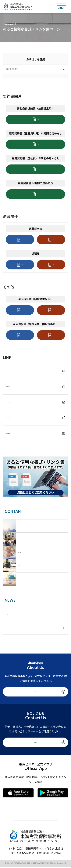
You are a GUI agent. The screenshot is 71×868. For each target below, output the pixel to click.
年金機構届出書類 (16, 371)
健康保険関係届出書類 (19, 387)
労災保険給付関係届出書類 (22, 418)
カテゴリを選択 (16, 69)
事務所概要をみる (36, 692)
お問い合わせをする (36, 742)
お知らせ (12, 615)
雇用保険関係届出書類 (19, 402)
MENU (31, 817)
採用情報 (12, 628)
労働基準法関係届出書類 (20, 433)
